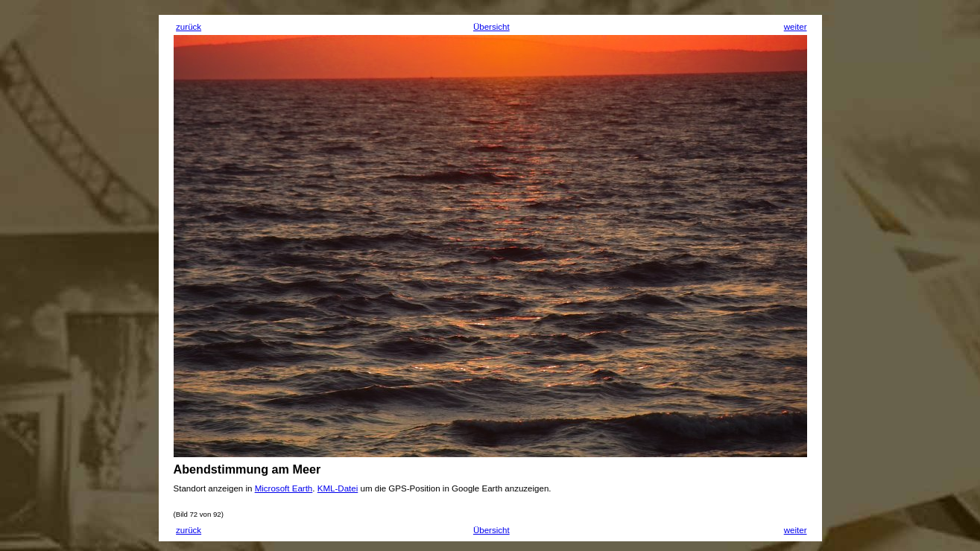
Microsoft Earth (284, 488)
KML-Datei (338, 488)
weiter (796, 27)
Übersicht (491, 27)
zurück (189, 27)
